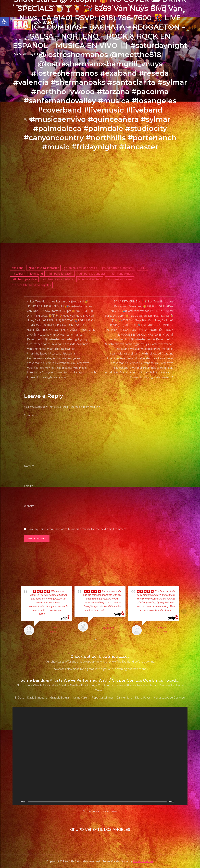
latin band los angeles (92, 274)
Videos (70, 39)
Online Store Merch (89, 39)
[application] (100, 756)
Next (184, 611)
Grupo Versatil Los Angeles (100, 811)
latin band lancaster (60, 274)
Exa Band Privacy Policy (27, 54)
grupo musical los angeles (80, 268)
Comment (31, 415)
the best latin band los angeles (31, 285)
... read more (51, 614)
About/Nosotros (33, 39)
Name (29, 466)
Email (28, 486)
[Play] (17, 802)
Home (17, 39)
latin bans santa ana (119, 279)
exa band (18, 268)
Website (29, 506)
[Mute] (178, 802)
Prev (16, 611)
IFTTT (142, 268)
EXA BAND (44, 22)
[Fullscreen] (183, 802)
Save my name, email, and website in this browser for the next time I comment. (77, 529)
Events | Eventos (113, 39)
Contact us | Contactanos (141, 39)
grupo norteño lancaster (118, 268)
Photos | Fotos (55, 39)
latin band (36, 274)
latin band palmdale (24, 279)
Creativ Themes (143, 861)
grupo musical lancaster (44, 268)
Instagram (18, 274)
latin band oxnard (122, 274)
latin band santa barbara (57, 279)
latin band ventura (90, 279)
